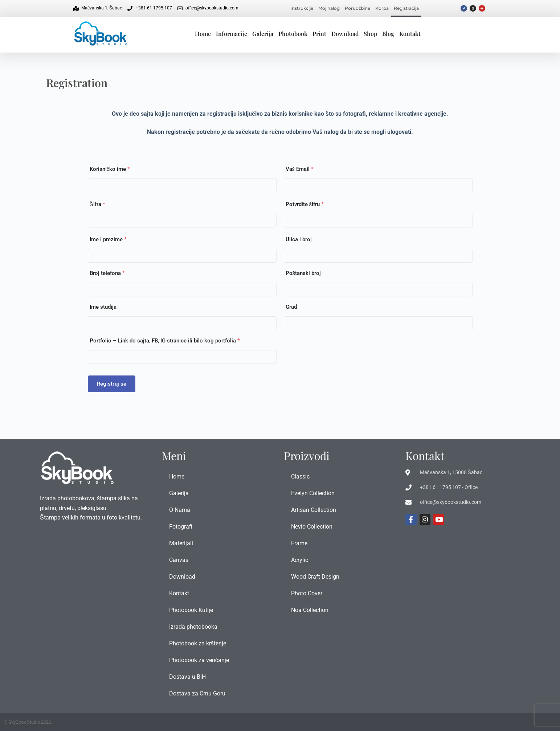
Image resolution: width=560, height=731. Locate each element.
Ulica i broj (299, 239)
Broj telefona (107, 273)
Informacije (232, 34)
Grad (291, 307)
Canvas (179, 560)
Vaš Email (300, 169)
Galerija (263, 34)
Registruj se (112, 384)
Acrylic (300, 560)
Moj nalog (329, 8)
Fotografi (181, 527)
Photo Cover (307, 593)
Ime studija (103, 307)
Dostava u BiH (187, 677)
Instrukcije (302, 8)
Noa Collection (310, 610)
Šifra (97, 204)
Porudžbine (357, 8)
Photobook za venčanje (199, 660)
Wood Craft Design (315, 577)
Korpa (382, 8)
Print (319, 34)
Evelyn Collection (313, 493)
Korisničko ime (110, 169)
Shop (370, 34)
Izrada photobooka (193, 627)
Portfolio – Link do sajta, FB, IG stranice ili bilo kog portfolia (165, 341)
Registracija (406, 8)
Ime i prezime (108, 239)
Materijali (181, 543)
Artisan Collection (314, 510)
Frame (299, 543)
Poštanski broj (303, 273)
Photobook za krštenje (198, 643)
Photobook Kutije (191, 610)
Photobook (293, 34)
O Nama (180, 510)
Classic (300, 477)
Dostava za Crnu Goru (197, 693)
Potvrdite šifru (305, 204)
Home (203, 34)
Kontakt (410, 34)
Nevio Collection (312, 527)
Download (345, 34)
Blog (388, 34)
